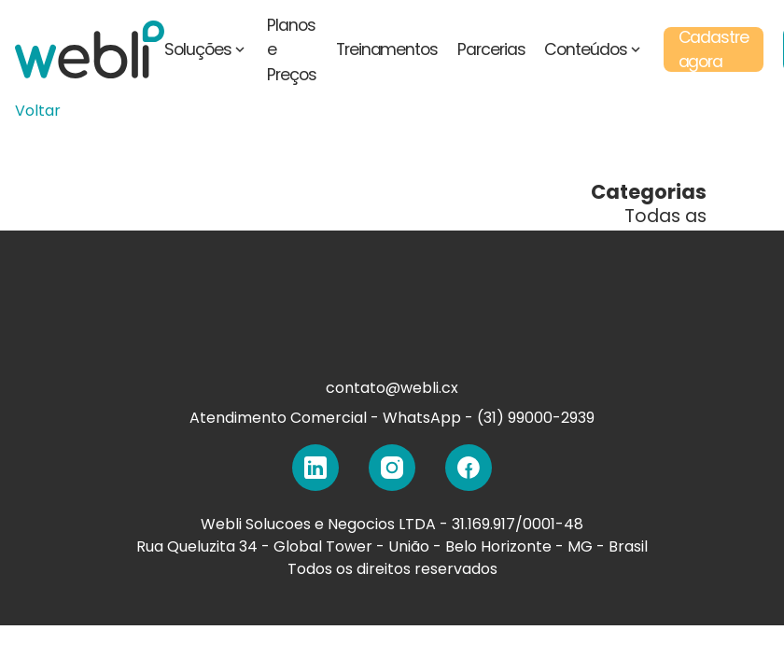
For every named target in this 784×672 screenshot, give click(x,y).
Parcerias (491, 49)
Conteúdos (594, 49)
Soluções (206, 49)
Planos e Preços (292, 49)
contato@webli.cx (392, 388)
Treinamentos (387, 49)
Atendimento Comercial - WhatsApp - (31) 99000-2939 (392, 418)
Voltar (38, 111)
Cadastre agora (714, 49)
